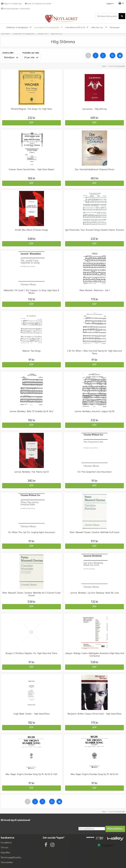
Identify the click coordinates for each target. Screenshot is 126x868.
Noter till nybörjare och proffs (38, 3)
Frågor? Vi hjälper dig (11, 3)
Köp (31, 123)
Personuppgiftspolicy (11, 857)
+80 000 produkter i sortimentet (15, 9)
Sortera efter (8, 53)
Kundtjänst (6, 842)
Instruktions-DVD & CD (77, 27)
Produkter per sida (31, 53)
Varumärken (7, 862)
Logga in (110, 3)
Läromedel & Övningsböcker (49, 27)
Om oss (5, 847)
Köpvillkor (5, 852)
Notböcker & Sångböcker (19, 27)
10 (112, 55)
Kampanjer (115, 27)
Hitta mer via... (99, 27)
